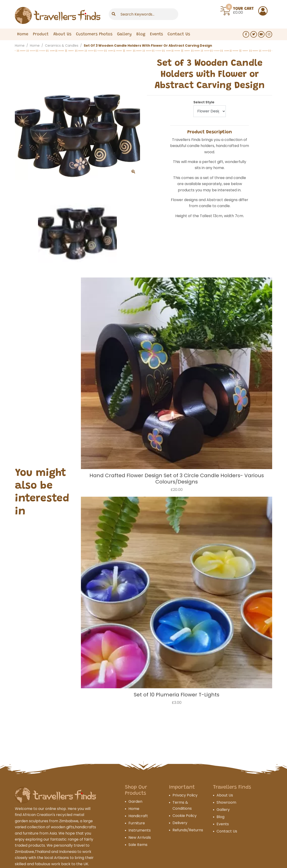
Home (23, 34)
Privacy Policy (185, 795)
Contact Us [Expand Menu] (179, 34)
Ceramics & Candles (62, 46)
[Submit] (114, 14)
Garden (135, 801)
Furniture (137, 823)
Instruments (140, 830)
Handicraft (138, 816)
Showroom (226, 802)
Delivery (180, 823)
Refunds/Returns (188, 830)
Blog (141, 34)
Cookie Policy (185, 816)
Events (156, 34)
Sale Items (138, 845)
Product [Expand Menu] (41, 34)
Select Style (204, 102)
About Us (62, 34)
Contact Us (227, 831)
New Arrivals (140, 837)
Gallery (124, 34)
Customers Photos (94, 34)
